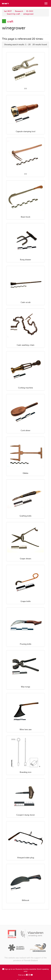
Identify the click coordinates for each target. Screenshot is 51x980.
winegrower (28, 14)
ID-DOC (30, 11)
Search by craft (13, 14)
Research (19, 11)
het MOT (8, 11)
